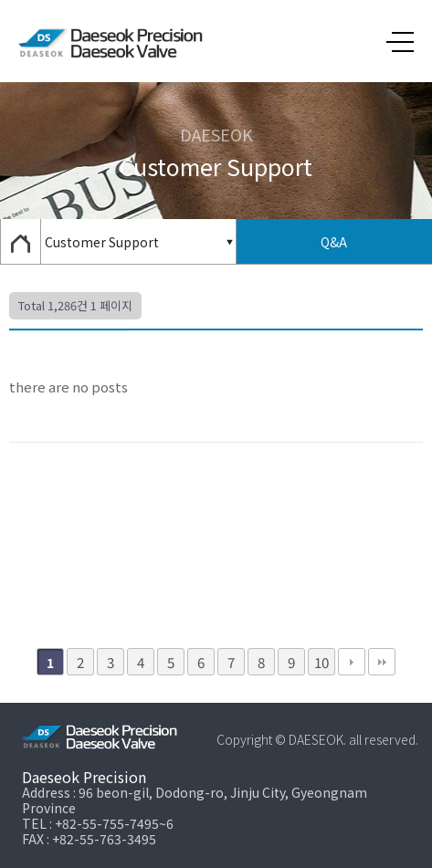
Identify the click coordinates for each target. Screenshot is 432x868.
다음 (352, 662)
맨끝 (382, 662)
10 (321, 662)
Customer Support (102, 242)
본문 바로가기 (0, 0)
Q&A (334, 242)
